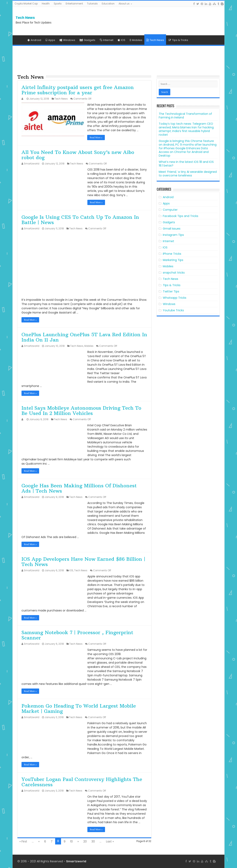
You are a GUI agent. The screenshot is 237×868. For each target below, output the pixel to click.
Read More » (96, 138)
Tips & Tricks (178, 40)
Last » (110, 841)
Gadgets (87, 40)
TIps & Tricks (172, 285)
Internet (107, 40)
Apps (50, 40)
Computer (170, 210)
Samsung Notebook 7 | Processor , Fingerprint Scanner (77, 635)
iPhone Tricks (172, 254)
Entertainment (74, 4)
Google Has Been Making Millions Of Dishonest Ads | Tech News (79, 488)
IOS (122, 40)
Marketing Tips (173, 260)
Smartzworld (32, 164)
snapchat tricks (174, 273)
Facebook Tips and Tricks (181, 216)
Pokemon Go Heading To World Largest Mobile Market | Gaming (79, 708)
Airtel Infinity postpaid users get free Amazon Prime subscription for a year (78, 90)
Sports (58, 4)
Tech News (25, 18)
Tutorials (92, 4)
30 (93, 841)
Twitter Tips (171, 291)
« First (23, 841)
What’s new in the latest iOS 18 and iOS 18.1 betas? (186, 164)
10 (71, 841)
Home (20, 40)
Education (108, 4)
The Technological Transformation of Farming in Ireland (185, 116)
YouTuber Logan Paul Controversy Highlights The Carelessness (82, 782)
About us (124, 4)
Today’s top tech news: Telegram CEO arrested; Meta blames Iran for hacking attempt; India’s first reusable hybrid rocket (186, 129)
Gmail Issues (172, 229)
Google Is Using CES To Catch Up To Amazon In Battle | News (80, 220)
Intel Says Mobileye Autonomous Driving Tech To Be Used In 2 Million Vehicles (81, 410)
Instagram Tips (173, 235)
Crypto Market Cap (26, 4)
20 (85, 841)
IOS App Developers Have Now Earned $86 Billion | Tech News (83, 562)
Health (46, 4)
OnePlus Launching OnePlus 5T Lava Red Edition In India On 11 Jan (84, 337)
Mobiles (136, 40)
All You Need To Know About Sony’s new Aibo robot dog (78, 155)
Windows (67, 40)
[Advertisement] (189, 21)
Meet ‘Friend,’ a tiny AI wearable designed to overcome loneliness (188, 174)
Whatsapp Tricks (175, 298)
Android (34, 40)
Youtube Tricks (173, 310)
